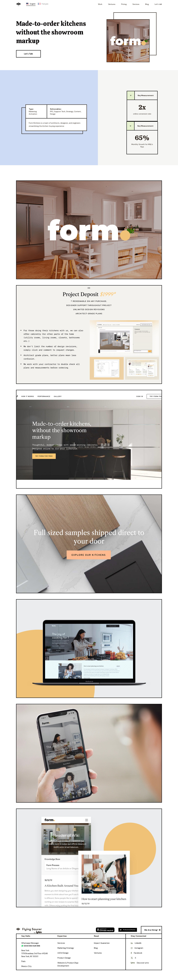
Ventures (98, 953)
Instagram (139, 948)
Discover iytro (143, 963)
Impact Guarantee (102, 943)
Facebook (138, 953)
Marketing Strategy (66, 948)
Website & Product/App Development (68, 964)
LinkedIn (138, 943)
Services (61, 943)
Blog (96, 948)
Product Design (64, 958)
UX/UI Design (63, 953)
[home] (19, 4)
